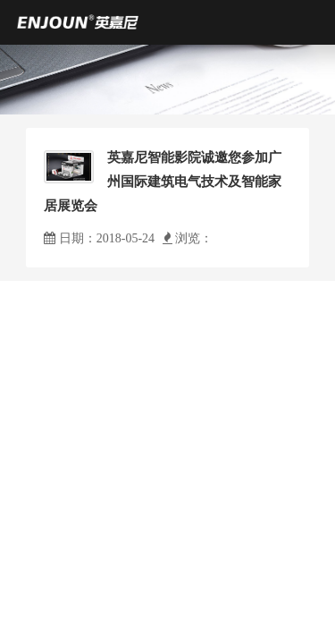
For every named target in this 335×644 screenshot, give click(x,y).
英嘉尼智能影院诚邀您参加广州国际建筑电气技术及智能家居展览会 (162, 182)
